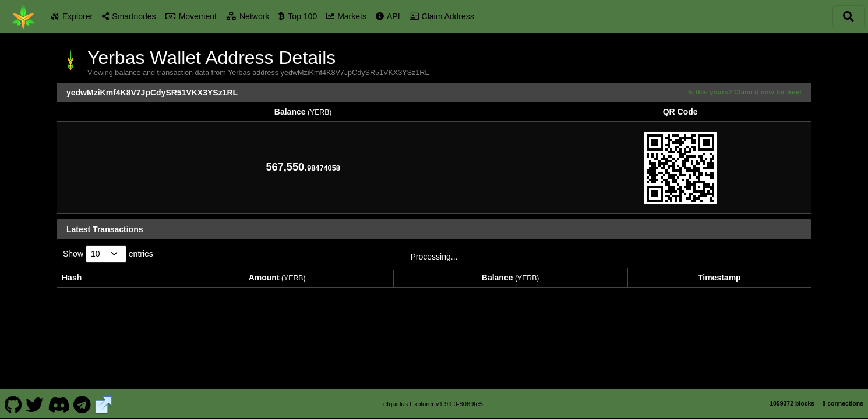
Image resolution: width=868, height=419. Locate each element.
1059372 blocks (792, 397)
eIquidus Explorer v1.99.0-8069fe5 (433, 398)
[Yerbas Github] (13, 398)
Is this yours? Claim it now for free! (745, 92)
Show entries (108, 254)
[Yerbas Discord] (59, 398)
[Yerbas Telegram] (82, 398)
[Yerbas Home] (23, 16)
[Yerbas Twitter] (35, 398)
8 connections (843, 397)
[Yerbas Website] (104, 398)
